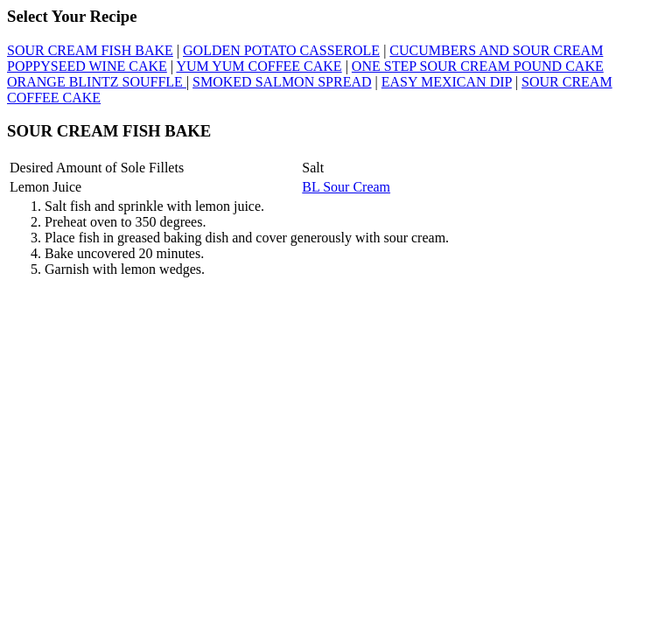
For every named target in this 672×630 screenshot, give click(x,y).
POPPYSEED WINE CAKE (87, 66)
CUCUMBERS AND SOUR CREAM (496, 50)
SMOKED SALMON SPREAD (282, 82)
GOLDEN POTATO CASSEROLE (281, 50)
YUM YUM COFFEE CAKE (259, 66)
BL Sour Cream (346, 187)
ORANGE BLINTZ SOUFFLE (97, 82)
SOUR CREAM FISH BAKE (90, 50)
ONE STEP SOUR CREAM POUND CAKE (478, 66)
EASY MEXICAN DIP (447, 82)
